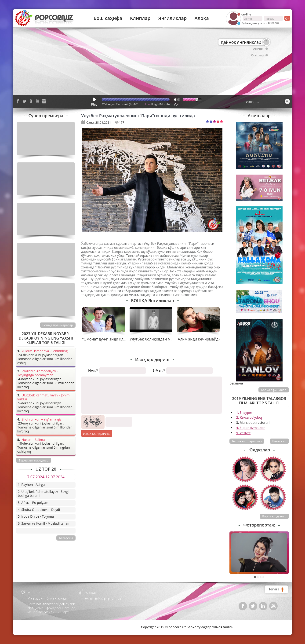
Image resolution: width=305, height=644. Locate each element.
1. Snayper (244, 412)
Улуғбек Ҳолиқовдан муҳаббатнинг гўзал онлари (174, 339)
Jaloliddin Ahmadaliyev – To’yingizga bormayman (38, 373)
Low (148, 104)
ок (287, 18)
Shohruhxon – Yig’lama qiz (41, 419)
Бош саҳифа (108, 18)
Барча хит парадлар (247, 441)
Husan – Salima (33, 440)
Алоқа (202, 18)
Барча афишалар (274, 390)
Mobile (165, 104)
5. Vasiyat (243, 433)
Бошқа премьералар (58, 325)
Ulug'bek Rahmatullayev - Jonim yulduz (44, 397)
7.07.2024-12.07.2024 (46, 477)
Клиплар (140, 18)
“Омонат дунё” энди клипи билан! (113, 339)
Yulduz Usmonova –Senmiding (45, 351)
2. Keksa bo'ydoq (249, 417)
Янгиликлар (172, 18)
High (155, 104)
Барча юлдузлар (274, 516)
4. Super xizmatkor (251, 428)
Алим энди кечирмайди (199, 339)
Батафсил (279, 441)
